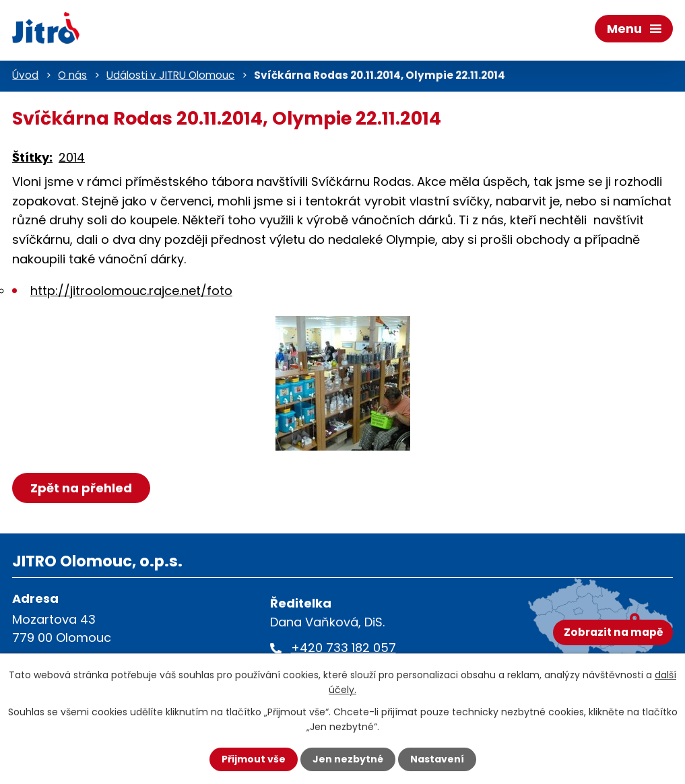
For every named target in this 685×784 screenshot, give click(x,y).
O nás (72, 75)
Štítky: (32, 157)
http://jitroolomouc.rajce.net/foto (131, 291)
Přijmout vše (254, 759)
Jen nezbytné (348, 759)
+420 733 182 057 (344, 648)
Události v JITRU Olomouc (170, 75)
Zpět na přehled (81, 488)
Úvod (25, 75)
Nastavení (437, 759)
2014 (72, 157)
